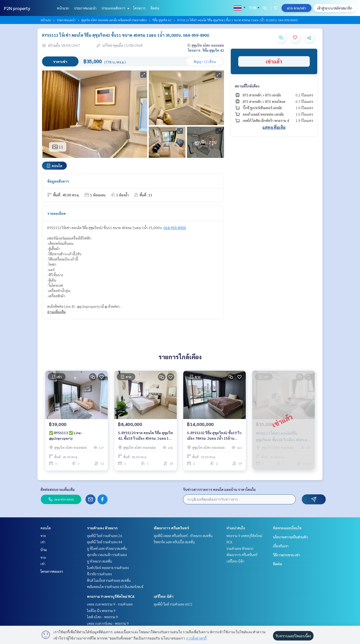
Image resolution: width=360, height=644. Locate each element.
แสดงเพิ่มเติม (274, 127)
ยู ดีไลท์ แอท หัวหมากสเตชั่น (107, 548)
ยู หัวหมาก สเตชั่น (99, 561)
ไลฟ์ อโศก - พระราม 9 (102, 617)
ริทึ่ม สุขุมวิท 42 (162, 20)
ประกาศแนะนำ (85, 8)
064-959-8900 (175, 228)
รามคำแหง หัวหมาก (102, 528)
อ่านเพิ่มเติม (56, 312)
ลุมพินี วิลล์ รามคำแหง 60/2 (173, 604)
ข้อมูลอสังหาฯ (58, 181)
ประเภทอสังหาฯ (115, 8)
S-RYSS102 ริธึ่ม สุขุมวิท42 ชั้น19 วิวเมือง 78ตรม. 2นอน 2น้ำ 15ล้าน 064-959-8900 (214, 436)
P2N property (17, 8)
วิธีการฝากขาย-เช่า (286, 555)
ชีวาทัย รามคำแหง (99, 574)
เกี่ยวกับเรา (281, 546)
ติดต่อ (155, 8)
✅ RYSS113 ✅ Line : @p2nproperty (66, 436)
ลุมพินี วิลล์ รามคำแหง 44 (105, 542)
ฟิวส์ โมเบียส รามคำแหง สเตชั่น (109, 580)
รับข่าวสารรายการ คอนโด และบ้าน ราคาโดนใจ (219, 489)
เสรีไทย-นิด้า (164, 596)
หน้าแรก (63, 8)
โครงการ (139, 8)
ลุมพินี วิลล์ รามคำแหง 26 (105, 536)
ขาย (43, 536)
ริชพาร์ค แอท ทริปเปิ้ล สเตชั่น (174, 542)
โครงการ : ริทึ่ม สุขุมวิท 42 (206, 50)
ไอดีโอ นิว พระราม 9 (101, 611)
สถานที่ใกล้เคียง (247, 86)
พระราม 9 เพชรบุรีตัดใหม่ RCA (111, 596)
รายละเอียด (56, 213)
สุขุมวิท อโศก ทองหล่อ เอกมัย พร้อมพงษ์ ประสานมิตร (114, 20)
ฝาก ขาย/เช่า (296, 8)
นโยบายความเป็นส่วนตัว (290, 537)
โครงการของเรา (52, 571)
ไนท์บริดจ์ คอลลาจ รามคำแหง (108, 568)
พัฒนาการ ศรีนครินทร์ (171, 528)
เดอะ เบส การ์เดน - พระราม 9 (108, 623)
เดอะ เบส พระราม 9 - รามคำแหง (110, 604)
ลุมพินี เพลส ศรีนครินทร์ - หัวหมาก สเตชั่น (183, 536)
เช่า (43, 542)
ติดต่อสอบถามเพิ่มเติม (58, 489)
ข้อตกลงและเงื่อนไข (287, 528)
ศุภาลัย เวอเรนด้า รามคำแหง (107, 555)
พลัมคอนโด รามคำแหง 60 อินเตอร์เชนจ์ (115, 587)
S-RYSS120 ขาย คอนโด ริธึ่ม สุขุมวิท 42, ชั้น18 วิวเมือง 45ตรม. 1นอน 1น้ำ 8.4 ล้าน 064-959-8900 (145, 436)
